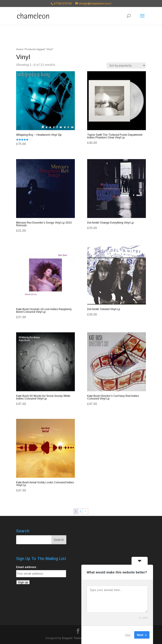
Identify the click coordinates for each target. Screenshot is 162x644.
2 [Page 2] (80, 511)
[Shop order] (126, 66)
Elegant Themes (73, 638)
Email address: (26, 567)
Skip (128, 635)
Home (19, 49)
